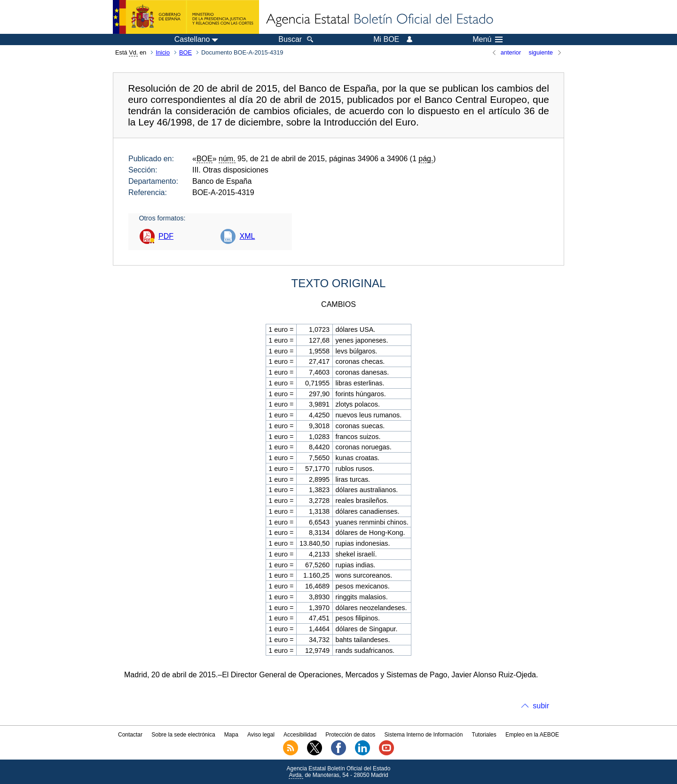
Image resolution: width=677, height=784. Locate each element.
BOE (185, 52)
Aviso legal (261, 735)
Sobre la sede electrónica (183, 735)
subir (541, 706)
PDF (166, 236)
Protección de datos (350, 735)
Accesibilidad (300, 735)
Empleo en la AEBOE (532, 735)
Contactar (130, 735)
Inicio (163, 52)
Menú (488, 39)
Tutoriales (484, 735)
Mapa (231, 735)
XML (247, 236)
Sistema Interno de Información (424, 735)
